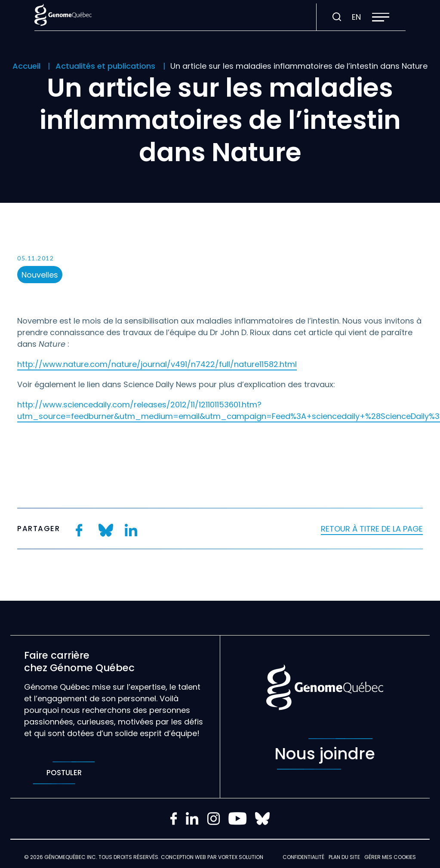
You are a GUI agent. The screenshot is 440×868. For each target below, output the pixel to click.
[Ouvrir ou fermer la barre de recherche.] (337, 17)
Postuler (64, 773)
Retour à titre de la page (372, 529)
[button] (381, 17)
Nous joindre (325, 754)
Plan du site (344, 857)
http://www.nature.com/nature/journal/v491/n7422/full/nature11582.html (157, 364)
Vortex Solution (241, 857)
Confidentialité (303, 857)
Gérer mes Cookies (390, 857)
